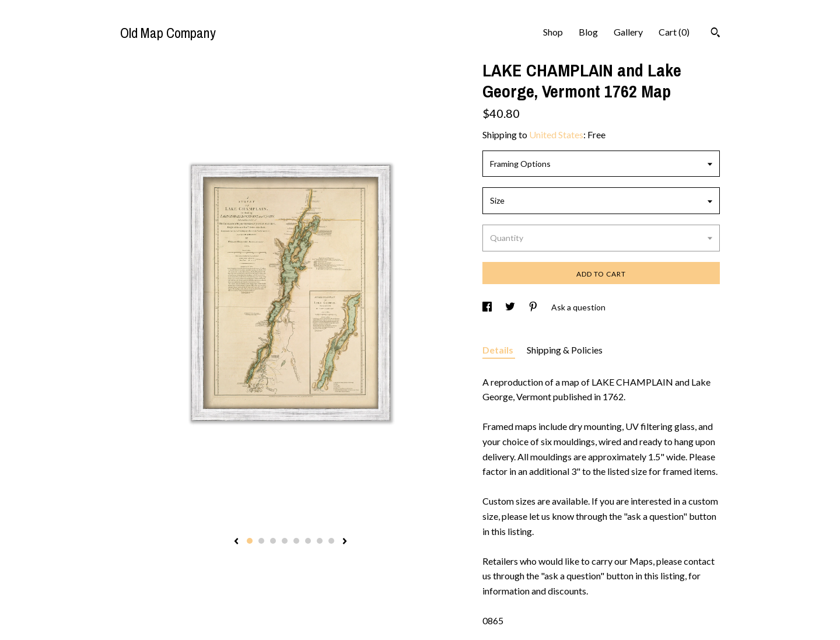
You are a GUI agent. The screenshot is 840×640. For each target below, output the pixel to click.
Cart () (674, 32)
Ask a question (578, 307)
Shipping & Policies (565, 350)
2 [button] (261, 541)
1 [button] (250, 541)
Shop (553, 32)
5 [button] (296, 541)
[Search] (715, 34)
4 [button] (285, 541)
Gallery (628, 32)
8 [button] (331, 541)
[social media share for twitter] (511, 307)
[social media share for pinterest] (534, 307)
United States (556, 134)
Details (499, 350)
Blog (588, 32)
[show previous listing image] (236, 542)
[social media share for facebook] (488, 307)
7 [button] (320, 541)
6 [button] (308, 541)
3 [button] (273, 541)
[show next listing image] (345, 542)
